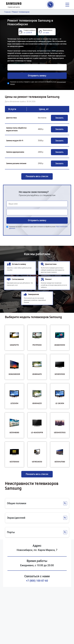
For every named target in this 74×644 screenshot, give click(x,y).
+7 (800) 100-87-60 (37, 581)
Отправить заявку (37, 76)
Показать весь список (37, 176)
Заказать (59, 118)
